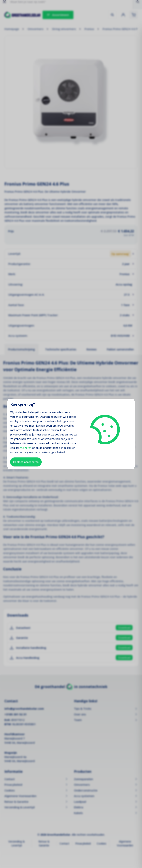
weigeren (26, 448)
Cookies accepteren (26, 462)
